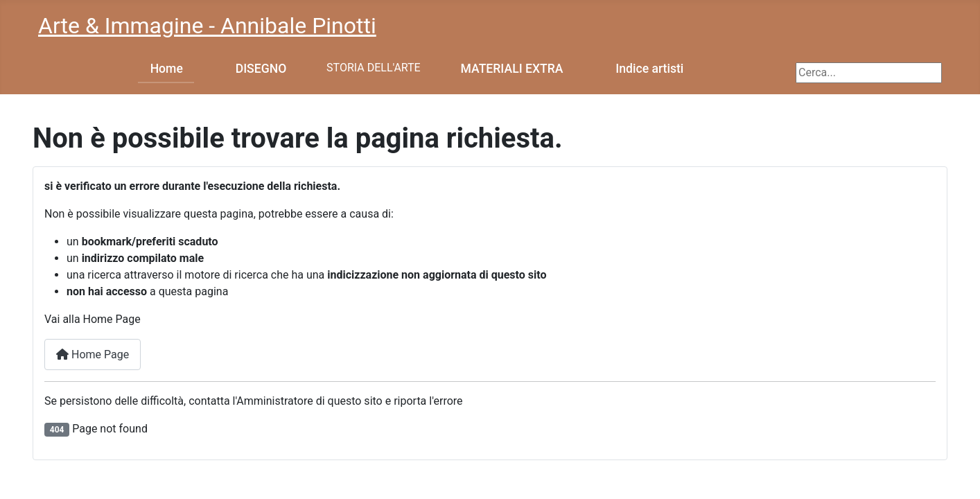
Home (167, 69)
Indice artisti (649, 69)
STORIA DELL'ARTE (374, 68)
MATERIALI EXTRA (512, 69)
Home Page (93, 354)
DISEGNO (261, 69)
